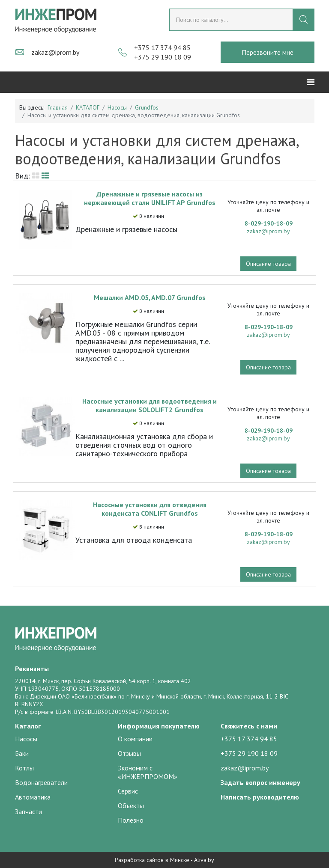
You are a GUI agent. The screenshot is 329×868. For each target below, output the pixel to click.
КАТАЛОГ (88, 107)
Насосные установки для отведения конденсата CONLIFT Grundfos (150, 509)
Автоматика (33, 797)
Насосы (117, 107)
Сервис (128, 791)
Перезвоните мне (268, 52)
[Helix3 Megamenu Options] (311, 82)
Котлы (24, 768)
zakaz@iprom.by (55, 52)
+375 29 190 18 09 (163, 57)
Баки (22, 753)
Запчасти (28, 812)
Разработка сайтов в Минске (152, 860)
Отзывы (129, 753)
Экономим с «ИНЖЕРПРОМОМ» (148, 772)
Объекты (131, 806)
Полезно (131, 820)
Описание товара (268, 264)
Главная (58, 107)
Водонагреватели (41, 782)
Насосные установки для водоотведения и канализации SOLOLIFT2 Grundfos (150, 405)
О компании (135, 739)
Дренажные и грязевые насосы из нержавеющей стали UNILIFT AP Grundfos (150, 198)
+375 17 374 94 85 (162, 48)
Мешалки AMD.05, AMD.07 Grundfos (150, 297)
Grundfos (147, 107)
